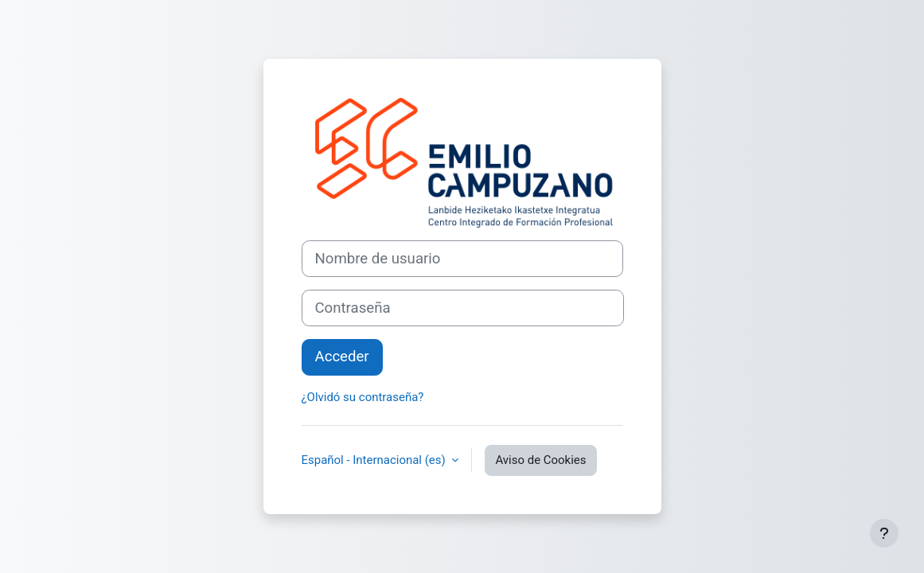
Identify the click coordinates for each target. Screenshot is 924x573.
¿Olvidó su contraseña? (363, 397)
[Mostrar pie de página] (884, 533)
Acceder (342, 357)
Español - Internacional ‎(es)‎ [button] (375, 460)
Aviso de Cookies (540, 460)
